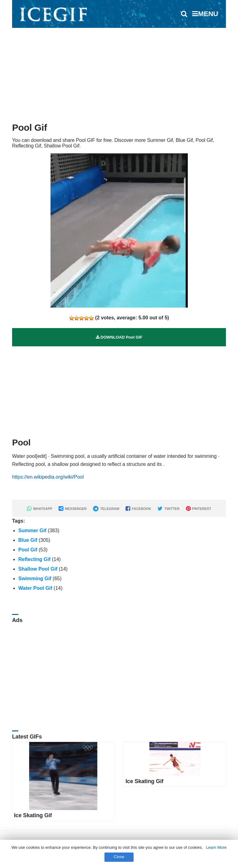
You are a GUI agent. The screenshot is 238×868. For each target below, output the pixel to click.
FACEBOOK (138, 509)
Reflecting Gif (34, 559)
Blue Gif (28, 540)
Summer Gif (32, 530)
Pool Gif (28, 550)
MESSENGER (73, 509)
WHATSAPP (40, 509)
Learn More (216, 847)
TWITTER (168, 509)
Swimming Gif (35, 579)
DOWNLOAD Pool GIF (119, 337)
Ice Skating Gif (33, 815)
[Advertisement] (119, 73)
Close (119, 857)
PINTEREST (199, 509)
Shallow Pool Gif (38, 569)
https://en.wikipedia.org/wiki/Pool (48, 477)
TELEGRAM (106, 509)
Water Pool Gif (35, 588)
